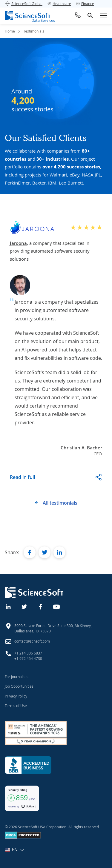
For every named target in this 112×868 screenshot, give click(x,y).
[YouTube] (57, 606)
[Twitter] (24, 606)
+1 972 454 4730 (28, 658)
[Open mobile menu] (104, 16)
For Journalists (17, 677)
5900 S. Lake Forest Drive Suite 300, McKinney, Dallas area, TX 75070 (53, 628)
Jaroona (18, 243)
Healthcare (59, 4)
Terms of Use (16, 706)
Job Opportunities (19, 686)
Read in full (22, 477)
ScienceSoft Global (24, 4)
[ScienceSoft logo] (27, 16)
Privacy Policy (16, 696)
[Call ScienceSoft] (78, 16)
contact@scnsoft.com (32, 641)
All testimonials (60, 503)
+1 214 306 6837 (28, 653)
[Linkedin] (8, 606)
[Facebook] (41, 606)
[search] (90, 16)
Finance (85, 4)
